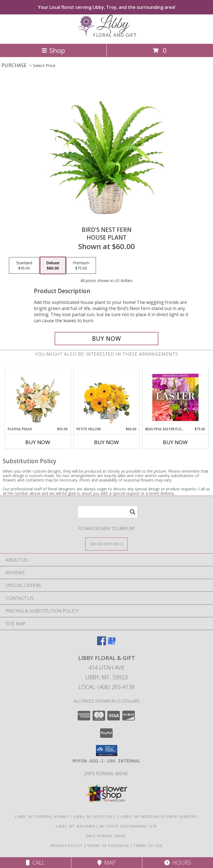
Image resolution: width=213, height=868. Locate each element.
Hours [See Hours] (178, 863)
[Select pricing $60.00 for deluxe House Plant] (53, 265)
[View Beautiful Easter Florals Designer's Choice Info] (175, 397)
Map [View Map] (106, 863)
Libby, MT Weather (75, 826)
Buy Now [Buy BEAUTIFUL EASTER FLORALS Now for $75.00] (175, 442)
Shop (53, 50)
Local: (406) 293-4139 (106, 687)
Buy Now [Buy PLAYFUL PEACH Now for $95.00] (38, 442)
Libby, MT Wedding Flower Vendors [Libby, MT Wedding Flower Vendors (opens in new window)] (159, 816)
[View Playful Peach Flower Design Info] (38, 397)
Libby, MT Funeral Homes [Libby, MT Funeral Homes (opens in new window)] (42, 816)
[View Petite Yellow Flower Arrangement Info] (107, 397)
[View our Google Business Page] (111, 643)
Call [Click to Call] (35, 863)
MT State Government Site (128, 826)
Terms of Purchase (108, 846)
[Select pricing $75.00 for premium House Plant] (81, 265)
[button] (107, 751)
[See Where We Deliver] (106, 544)
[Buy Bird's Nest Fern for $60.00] (106, 339)
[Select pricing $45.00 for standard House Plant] (24, 265)
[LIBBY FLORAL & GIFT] (106, 36)
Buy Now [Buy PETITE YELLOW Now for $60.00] (106, 442)
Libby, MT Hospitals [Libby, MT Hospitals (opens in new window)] (95, 816)
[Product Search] (108, 512)
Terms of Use (148, 846)
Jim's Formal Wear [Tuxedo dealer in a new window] (106, 773)
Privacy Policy (66, 846)
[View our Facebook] (102, 643)
